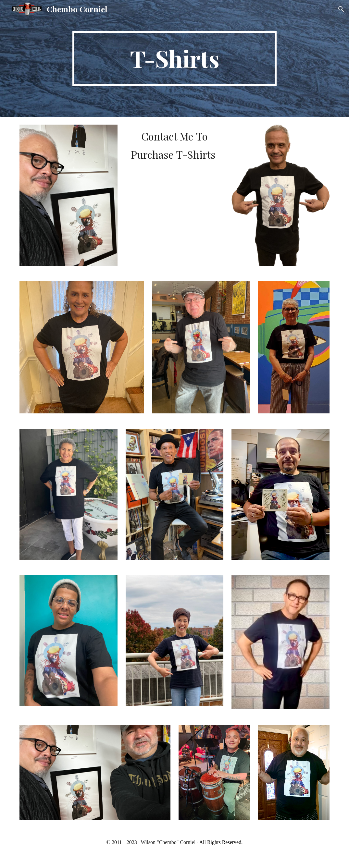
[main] (174, 58)
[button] (341, 9)
